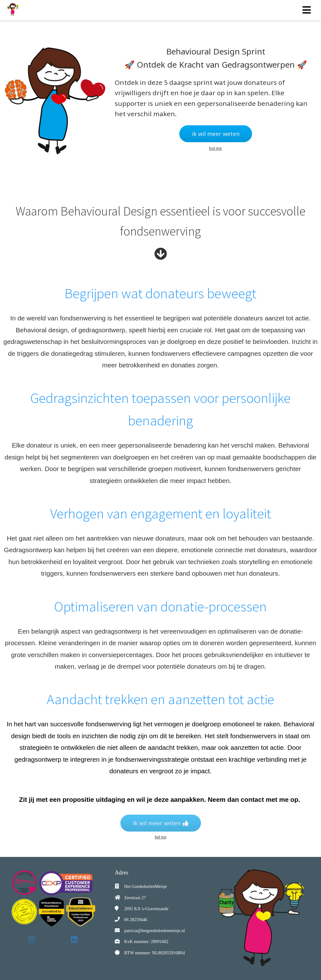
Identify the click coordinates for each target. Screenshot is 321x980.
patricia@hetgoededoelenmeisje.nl (155, 931)
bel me (216, 148)
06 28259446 (136, 920)
